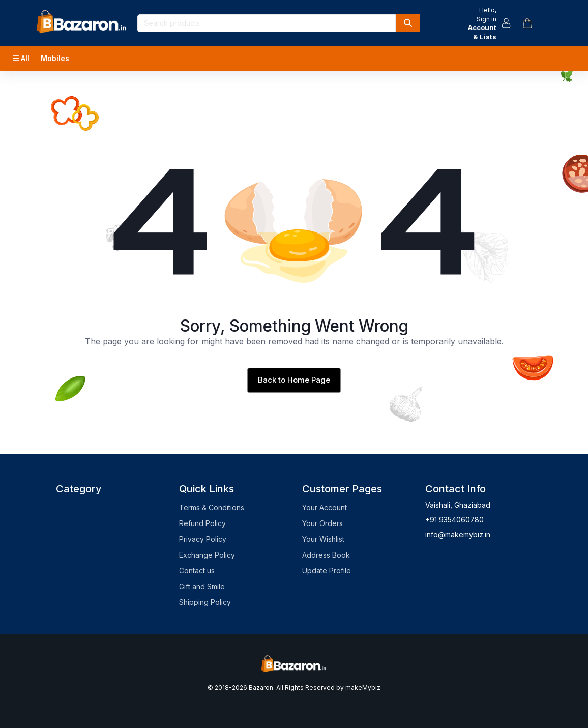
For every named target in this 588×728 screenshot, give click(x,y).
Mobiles (55, 58)
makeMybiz (363, 688)
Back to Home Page (294, 380)
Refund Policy (202, 523)
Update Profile (327, 571)
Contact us (197, 571)
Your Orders (322, 523)
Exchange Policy (207, 555)
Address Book (326, 555)
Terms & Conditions (212, 507)
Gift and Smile (202, 586)
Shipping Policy (205, 602)
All (21, 58)
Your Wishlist (323, 539)
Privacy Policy (203, 539)
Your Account (325, 507)
